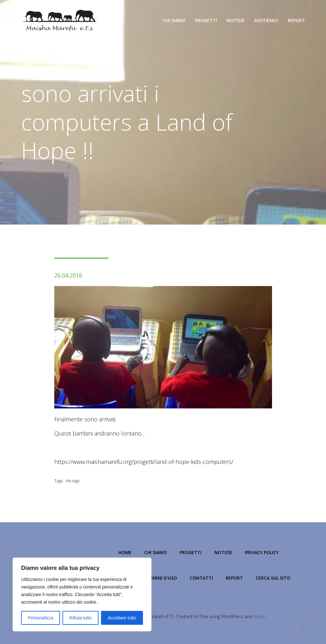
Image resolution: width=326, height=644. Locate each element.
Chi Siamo (174, 20)
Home (125, 552)
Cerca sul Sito (273, 578)
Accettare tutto (122, 618)
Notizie (236, 20)
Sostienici (266, 20)
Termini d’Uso (160, 578)
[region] (82, 594)
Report (296, 20)
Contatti (201, 578)
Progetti (206, 20)
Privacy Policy (262, 552)
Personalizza (40, 618)
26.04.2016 (68, 275)
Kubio (260, 616)
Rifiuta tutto (81, 618)
